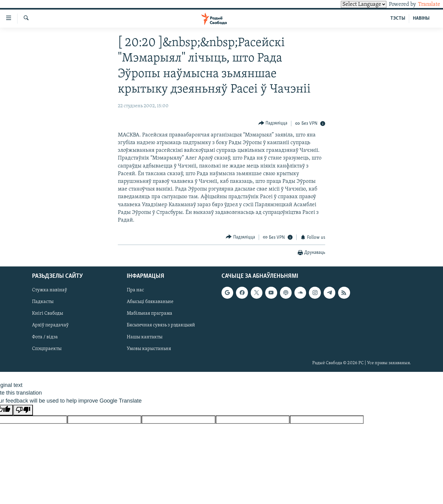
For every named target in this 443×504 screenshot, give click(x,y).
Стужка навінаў (50, 290)
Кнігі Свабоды (48, 313)
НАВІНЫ (421, 18)
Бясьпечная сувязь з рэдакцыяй (161, 325)
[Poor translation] (23, 410)
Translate (423, 4)
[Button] (273, 123)
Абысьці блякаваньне (150, 302)
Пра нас (135, 290)
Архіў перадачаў (50, 325)
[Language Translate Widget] (353, 4)
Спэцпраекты (47, 349)
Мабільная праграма (150, 313)
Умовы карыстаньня (149, 349)
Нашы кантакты (145, 337)
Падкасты (43, 302)
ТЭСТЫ (398, 18)
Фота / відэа (45, 337)
